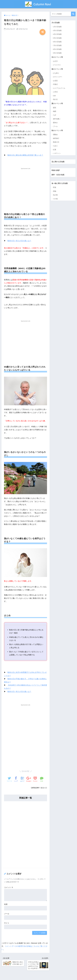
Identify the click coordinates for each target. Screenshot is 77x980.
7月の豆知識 (57, 46)
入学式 (55, 92)
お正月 (55, 61)
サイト (7, 923)
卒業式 (55, 85)
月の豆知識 (56, 23)
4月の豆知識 (57, 34)
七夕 (55, 115)
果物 (55, 192)
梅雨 (55, 112)
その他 (55, 199)
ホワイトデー (58, 77)
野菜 (55, 188)
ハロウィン (57, 154)
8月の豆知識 (57, 49)
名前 (6, 904)
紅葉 (55, 150)
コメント (9, 887)
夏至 (55, 108)
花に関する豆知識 (58, 162)
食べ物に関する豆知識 (60, 184)
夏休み (55, 123)
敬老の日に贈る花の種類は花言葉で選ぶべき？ (25, 155)
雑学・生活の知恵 (58, 175)
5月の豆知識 (57, 38)
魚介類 (55, 195)
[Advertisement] (26, 49)
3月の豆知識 (57, 30)
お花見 (55, 81)
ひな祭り (56, 73)
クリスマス (57, 65)
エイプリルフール (59, 88)
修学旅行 (56, 139)
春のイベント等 (57, 69)
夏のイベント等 (57, 104)
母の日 (55, 100)
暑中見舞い (57, 119)
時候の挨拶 (56, 171)
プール (55, 127)
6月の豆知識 (57, 42)
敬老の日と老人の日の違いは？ (19, 241)
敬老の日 (44, 787)
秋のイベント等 (57, 131)
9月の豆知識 (57, 53)
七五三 (55, 146)
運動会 (55, 135)
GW (54, 96)
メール (7, 913)
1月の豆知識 (57, 27)
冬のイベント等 (57, 57)
